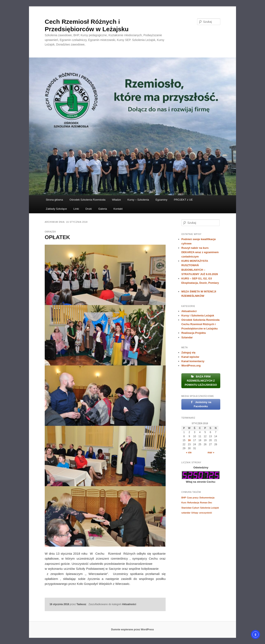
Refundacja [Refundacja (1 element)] (193, 503)
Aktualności (129, 604)
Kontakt (118, 209)
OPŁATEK (57, 237)
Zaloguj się (188, 353)
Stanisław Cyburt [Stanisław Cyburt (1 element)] (190, 508)
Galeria (103, 209)
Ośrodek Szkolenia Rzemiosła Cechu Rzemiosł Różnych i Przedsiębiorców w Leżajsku (200, 324)
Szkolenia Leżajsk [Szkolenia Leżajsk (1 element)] (210, 508)
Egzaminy (161, 200)
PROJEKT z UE (183, 200)
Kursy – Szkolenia (138, 200)
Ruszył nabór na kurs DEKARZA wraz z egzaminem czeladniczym (200, 252)
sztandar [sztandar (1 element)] (186, 513)
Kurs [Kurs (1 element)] (184, 503)
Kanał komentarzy (193, 361)
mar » (211, 452)
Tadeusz (81, 604)
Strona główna (54, 200)
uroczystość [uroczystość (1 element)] (206, 513)
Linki (76, 209)
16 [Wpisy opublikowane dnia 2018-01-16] (189, 440)
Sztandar (187, 337)
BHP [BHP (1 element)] (184, 498)
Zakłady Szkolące (56, 209)
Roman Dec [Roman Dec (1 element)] (206, 503)
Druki (89, 209)
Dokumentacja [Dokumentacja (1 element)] (207, 498)
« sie (189, 452)
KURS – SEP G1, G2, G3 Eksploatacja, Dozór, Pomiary (200, 283)
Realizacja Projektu (194, 333)
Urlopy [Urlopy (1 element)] (195, 513)
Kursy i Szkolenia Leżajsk (198, 315)
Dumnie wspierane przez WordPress (133, 630)
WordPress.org (191, 366)
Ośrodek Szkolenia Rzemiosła (87, 200)
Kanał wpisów (190, 357)
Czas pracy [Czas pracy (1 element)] (193, 498)
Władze (116, 200)
